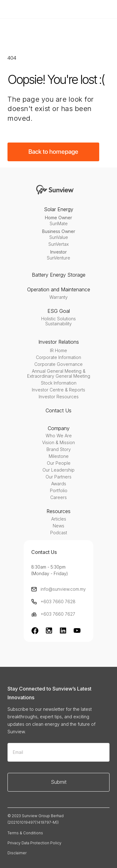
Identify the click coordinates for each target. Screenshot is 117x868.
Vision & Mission (58, 443)
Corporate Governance (58, 364)
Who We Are (59, 436)
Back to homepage (53, 152)
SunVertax (58, 244)
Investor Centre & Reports (58, 390)
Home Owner (58, 218)
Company (59, 428)
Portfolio (59, 491)
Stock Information (59, 383)
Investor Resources (59, 397)
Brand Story (59, 449)
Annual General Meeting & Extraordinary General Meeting (59, 374)
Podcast (59, 533)
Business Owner (59, 231)
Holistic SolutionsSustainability (58, 321)
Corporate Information (58, 357)
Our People (59, 463)
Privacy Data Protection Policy (34, 843)
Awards (59, 484)
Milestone (59, 456)
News (58, 526)
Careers (58, 497)
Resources (58, 511)
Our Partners (58, 477)
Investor (58, 252)
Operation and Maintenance (59, 289)
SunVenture (58, 258)
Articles (59, 519)
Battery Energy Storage (59, 275)
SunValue (59, 237)
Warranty (58, 297)
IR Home (58, 351)
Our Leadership (58, 470)
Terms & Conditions (25, 833)
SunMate (59, 224)
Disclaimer (17, 853)
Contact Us (58, 410)
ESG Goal (59, 311)
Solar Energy (59, 209)
